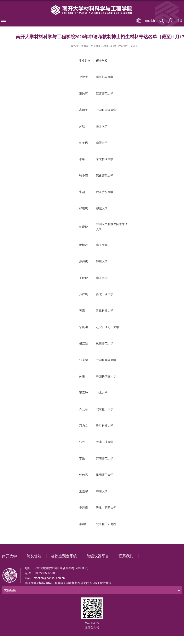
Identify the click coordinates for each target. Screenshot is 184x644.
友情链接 (10, 590)
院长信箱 (34, 556)
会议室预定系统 (64, 556)
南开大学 (10, 556)
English (150, 21)
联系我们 (126, 556)
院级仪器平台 (98, 556)
